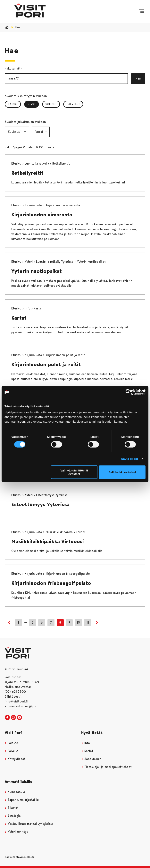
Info (28, 308)
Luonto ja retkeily (37, 163)
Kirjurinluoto (34, 205)
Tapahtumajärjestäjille (22, 800)
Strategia (13, 816)
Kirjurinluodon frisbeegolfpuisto (51, 583)
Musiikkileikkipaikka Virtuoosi (48, 541)
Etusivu (17, 163)
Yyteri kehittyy (16, 832)
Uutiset (51, 104)
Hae (138, 79)
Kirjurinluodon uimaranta (42, 215)
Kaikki (13, 104)
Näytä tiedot (130, 459)
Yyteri (29, 262)
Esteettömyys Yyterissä (40, 504)
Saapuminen (91, 759)
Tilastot (12, 808)
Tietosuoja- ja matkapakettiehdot (106, 767)
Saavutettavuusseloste (20, 857)
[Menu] (141, 11)
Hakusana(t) (13, 68)
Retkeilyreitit (27, 173)
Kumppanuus (15, 792)
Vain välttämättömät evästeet (74, 472)
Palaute (11, 743)
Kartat (19, 318)
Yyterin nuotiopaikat (37, 271)
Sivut (33, 104)
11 (88, 623)
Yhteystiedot (15, 759)
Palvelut (73, 104)
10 (78, 623)
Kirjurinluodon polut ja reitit (46, 364)
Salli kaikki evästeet (122, 472)
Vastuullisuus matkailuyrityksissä (29, 824)
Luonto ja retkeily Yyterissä (55, 262)
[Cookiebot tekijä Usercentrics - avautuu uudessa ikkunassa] (128, 392)
